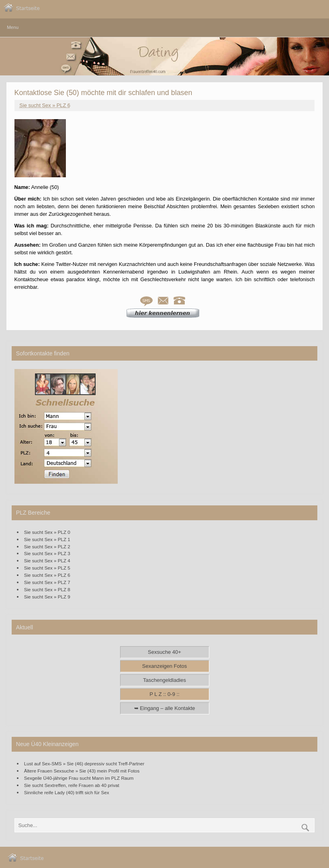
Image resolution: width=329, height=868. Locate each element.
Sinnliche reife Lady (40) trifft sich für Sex (67, 792)
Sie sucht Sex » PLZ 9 (47, 597)
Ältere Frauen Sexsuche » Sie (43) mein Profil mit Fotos (82, 771)
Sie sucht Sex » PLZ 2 (47, 547)
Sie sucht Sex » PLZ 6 (45, 105)
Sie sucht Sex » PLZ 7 (47, 582)
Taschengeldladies (164, 680)
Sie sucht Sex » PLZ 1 (47, 539)
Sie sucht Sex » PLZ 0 (47, 532)
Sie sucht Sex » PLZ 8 (47, 589)
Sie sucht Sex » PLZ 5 (47, 568)
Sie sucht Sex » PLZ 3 (47, 553)
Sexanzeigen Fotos (164, 666)
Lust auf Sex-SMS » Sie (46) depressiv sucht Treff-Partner (84, 764)
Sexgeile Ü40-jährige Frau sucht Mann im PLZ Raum (79, 778)
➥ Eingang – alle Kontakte (165, 708)
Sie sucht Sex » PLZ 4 (47, 561)
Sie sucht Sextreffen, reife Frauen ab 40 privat (72, 785)
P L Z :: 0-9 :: (164, 694)
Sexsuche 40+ (164, 652)
